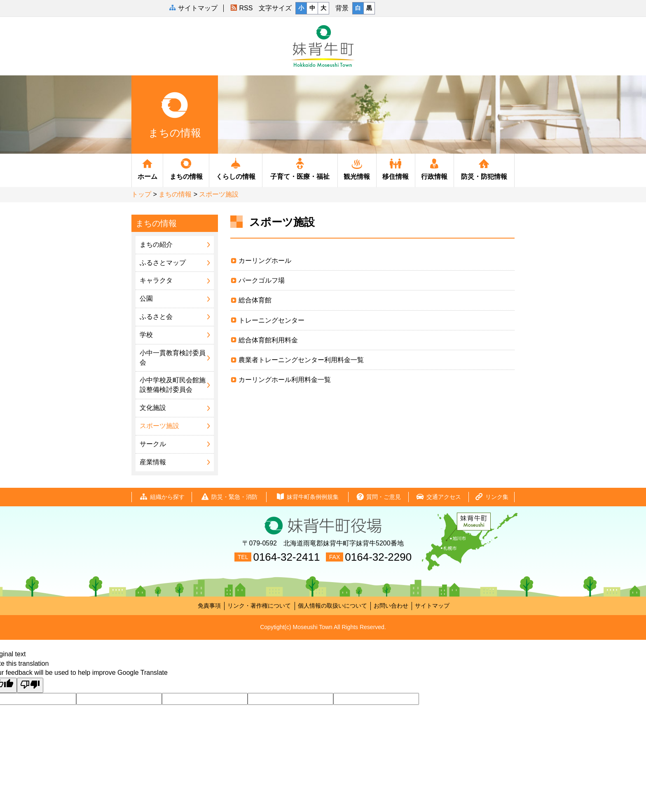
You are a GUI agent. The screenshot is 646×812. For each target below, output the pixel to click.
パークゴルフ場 (262, 280)
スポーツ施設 (219, 194)
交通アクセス (438, 497)
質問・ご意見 (378, 497)
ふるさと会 (156, 317)
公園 (146, 298)
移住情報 (396, 168)
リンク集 (492, 497)
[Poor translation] (30, 685)
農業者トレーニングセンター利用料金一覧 (301, 360)
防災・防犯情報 (484, 168)
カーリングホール (265, 261)
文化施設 (153, 408)
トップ (141, 194)
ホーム (147, 168)
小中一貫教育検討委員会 (173, 358)
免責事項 (209, 606)
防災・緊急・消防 (229, 497)
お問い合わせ (391, 606)
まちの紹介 (156, 245)
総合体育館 (255, 300)
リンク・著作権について (259, 606)
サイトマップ (432, 606)
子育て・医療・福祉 (300, 168)
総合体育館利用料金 (268, 340)
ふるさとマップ (163, 263)
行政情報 (434, 168)
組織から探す (162, 497)
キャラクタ (156, 280)
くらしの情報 (236, 168)
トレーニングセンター (272, 320)
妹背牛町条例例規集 (307, 497)
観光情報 (357, 168)
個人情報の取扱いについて (332, 606)
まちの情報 (186, 168)
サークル (153, 444)
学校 (146, 335)
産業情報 (153, 462)
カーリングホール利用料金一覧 (285, 380)
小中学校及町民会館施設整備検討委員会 (173, 385)
